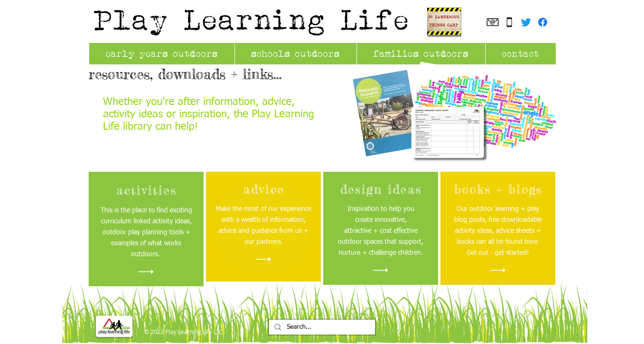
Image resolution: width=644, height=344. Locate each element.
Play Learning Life (252, 19)
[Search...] (321, 328)
